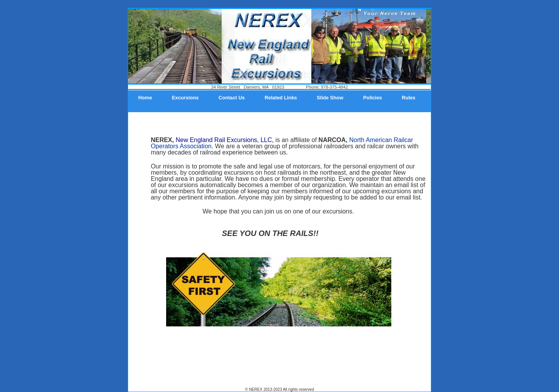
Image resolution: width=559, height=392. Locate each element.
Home (145, 98)
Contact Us (232, 98)
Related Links (281, 98)
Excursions (185, 98)
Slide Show (330, 98)
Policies (373, 98)
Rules (409, 98)
